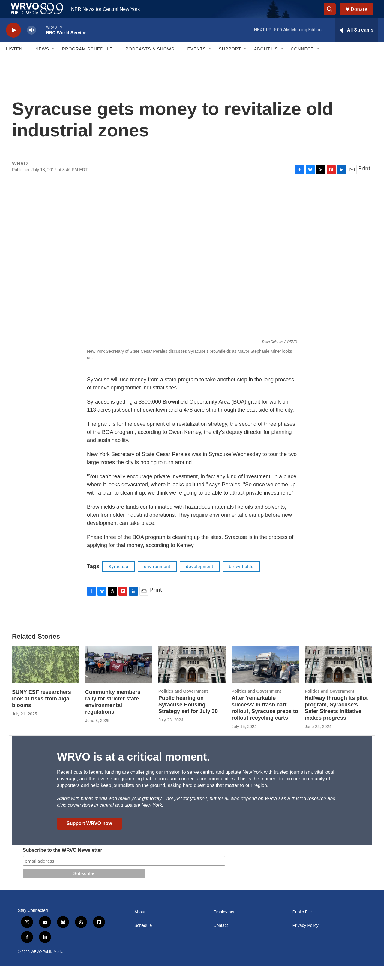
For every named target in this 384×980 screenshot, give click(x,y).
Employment (225, 926)
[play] (13, 44)
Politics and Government (183, 705)
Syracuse (118, 580)
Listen (14, 62)
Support (230, 62)
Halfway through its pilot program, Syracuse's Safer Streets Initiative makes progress (336, 721)
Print (364, 182)
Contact (220, 939)
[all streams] (357, 44)
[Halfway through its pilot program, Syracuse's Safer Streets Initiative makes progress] (338, 678)
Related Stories (36, 650)
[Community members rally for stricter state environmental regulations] (119, 678)
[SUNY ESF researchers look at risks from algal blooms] (46, 678)
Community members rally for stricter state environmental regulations (113, 715)
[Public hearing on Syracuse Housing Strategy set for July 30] (192, 678)
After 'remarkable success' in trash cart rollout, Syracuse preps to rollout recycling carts (265, 721)
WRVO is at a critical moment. (133, 770)
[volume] (31, 44)
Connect (302, 62)
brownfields (241, 580)
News (42, 62)
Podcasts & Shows (150, 62)
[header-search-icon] (332, 16)
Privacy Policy (306, 939)
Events (197, 62)
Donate (363, 16)
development (200, 580)
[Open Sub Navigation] (27, 62)
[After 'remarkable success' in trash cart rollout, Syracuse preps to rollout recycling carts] (265, 678)
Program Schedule (87, 62)
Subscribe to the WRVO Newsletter (63, 864)
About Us (266, 62)
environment (157, 580)
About (140, 926)
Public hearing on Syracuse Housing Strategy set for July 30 (188, 718)
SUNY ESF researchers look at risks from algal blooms (42, 712)
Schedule (143, 939)
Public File (302, 926)
